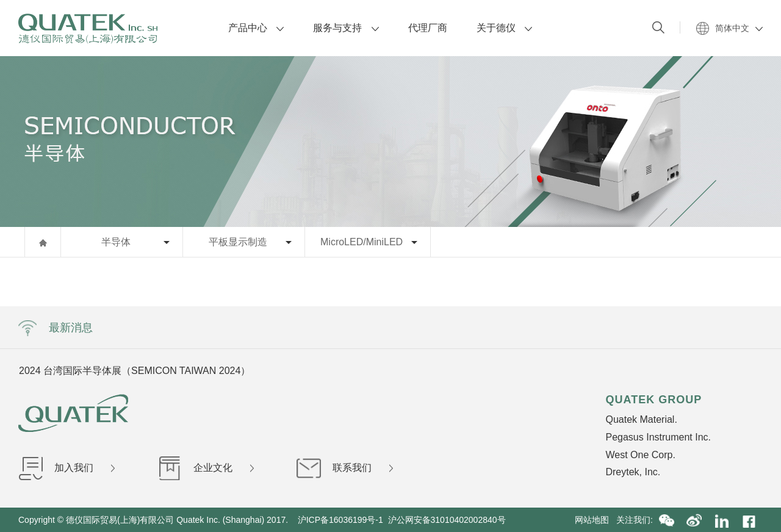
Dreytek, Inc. (633, 472)
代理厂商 (428, 28)
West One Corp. (640, 455)
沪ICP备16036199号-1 (340, 520)
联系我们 (345, 468)
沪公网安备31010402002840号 (448, 520)
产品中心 (256, 28)
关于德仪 (504, 28)
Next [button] (627, 370)
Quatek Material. (641, 419)
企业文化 (206, 468)
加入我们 (67, 468)
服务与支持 (346, 28)
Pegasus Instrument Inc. (658, 437)
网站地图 (596, 520)
